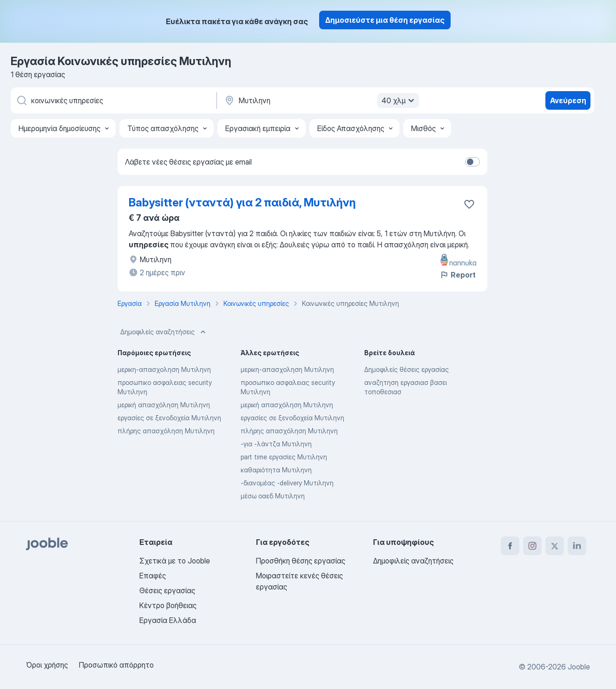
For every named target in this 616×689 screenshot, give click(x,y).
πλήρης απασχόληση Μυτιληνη (166, 431)
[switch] (472, 162)
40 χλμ (399, 100)
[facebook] (510, 546)
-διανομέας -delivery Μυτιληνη (287, 483)
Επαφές (153, 576)
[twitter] (555, 546)
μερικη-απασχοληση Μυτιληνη (164, 369)
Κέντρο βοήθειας (168, 605)
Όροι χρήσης (47, 665)
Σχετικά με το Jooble (175, 561)
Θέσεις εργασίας (167, 590)
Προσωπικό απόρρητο (116, 665)
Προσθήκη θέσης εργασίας (301, 561)
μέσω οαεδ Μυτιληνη (273, 496)
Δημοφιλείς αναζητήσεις (164, 332)
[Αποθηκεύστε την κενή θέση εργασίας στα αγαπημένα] (469, 204)
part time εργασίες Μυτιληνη (284, 457)
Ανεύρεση (568, 100)
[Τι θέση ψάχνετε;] (113, 100)
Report (458, 275)
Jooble (579, 667)
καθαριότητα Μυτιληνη (276, 470)
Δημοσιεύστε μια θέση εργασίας (385, 20)
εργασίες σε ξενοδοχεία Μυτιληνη (169, 418)
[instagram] (532, 546)
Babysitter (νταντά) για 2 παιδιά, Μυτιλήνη (242, 202)
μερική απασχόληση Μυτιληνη (164, 405)
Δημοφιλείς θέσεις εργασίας (406, 369)
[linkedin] (577, 546)
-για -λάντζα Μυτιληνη (276, 444)
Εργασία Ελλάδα (168, 620)
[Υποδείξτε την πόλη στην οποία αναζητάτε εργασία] (321, 100)
